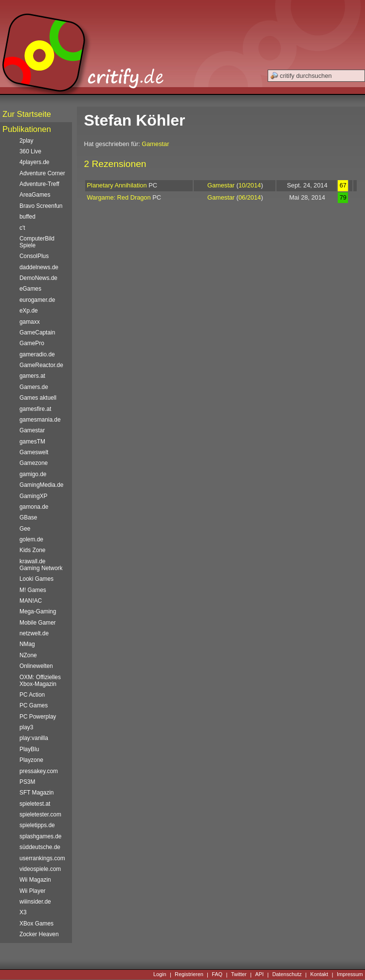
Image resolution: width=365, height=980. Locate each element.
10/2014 (250, 185)
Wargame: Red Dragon (119, 197)
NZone (28, 655)
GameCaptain (37, 333)
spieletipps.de (37, 825)
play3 (26, 727)
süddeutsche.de (40, 847)
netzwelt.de (34, 633)
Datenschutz (287, 975)
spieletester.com (40, 814)
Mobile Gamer (38, 623)
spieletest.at (35, 804)
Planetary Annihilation (117, 185)
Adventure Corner (42, 173)
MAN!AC (31, 601)
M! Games (33, 590)
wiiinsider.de (35, 902)
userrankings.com (42, 858)
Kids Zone (32, 550)
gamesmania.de (40, 420)
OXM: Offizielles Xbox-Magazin (40, 681)
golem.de (31, 539)
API (259, 975)
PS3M (27, 782)
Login (160, 975)
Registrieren (189, 975)
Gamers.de (34, 387)
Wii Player (32, 891)
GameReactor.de (41, 365)
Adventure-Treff (39, 184)
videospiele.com (40, 869)
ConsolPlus (34, 256)
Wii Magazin (35, 880)
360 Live (30, 151)
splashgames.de (40, 836)
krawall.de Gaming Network (41, 565)
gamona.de (34, 507)
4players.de (34, 162)
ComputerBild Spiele (37, 242)
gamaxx (30, 322)
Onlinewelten (36, 666)
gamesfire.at (35, 409)
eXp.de (29, 311)
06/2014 (250, 197)
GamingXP (33, 496)
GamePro (32, 343)
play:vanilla (34, 738)
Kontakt (319, 975)
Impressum (350, 975)
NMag (27, 644)
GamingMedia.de (41, 485)
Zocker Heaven (39, 934)
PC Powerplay (38, 717)
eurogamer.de (37, 300)
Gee (25, 529)
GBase (28, 518)
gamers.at (32, 376)
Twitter (239, 975)
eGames (30, 289)
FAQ (217, 975)
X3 (23, 912)
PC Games (34, 705)
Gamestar (155, 144)
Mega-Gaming (38, 611)
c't (22, 228)
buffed (27, 217)
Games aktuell (38, 398)
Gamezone (34, 463)
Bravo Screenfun (41, 206)
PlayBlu (29, 749)
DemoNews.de (38, 278)
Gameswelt (34, 452)
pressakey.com (39, 771)
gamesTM (32, 442)
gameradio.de (37, 354)
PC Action (32, 695)
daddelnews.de (39, 267)
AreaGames (35, 195)
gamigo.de (33, 474)
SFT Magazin (36, 793)
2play (26, 141)
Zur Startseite (27, 114)
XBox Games (36, 924)
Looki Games (36, 579)
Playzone (31, 760)
